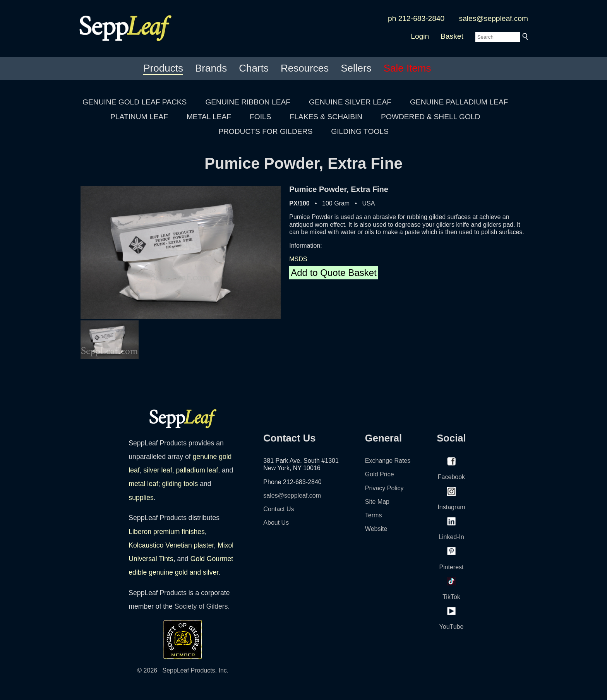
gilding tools (180, 484)
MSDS (298, 259)
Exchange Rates (388, 461)
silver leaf (158, 470)
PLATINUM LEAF (139, 117)
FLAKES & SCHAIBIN (326, 117)
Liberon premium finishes (167, 532)
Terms (374, 515)
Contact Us (279, 509)
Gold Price (380, 474)
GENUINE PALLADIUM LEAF (459, 102)
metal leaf (143, 484)
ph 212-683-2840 (416, 18)
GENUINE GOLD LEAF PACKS (135, 102)
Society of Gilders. (202, 606)
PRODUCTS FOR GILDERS (265, 131)
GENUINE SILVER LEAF (350, 102)
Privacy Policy (384, 488)
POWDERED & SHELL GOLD (430, 117)
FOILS (260, 117)
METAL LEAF (209, 117)
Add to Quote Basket (334, 273)
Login (420, 36)
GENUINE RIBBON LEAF (248, 102)
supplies (141, 498)
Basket (452, 36)
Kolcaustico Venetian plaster (171, 545)
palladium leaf (197, 470)
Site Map (377, 502)
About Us (276, 523)
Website (376, 529)
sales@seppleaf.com (494, 18)
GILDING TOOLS (360, 131)
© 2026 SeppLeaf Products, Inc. (183, 670)
